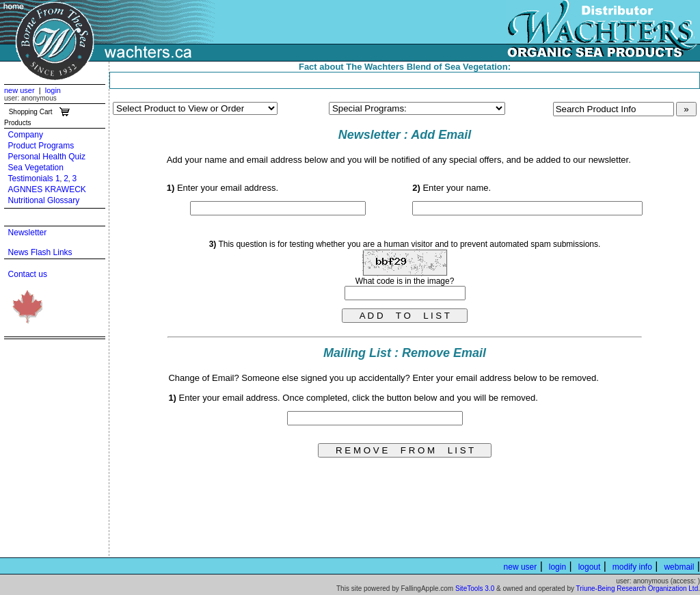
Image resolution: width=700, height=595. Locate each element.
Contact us (28, 274)
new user (19, 90)
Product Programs (41, 146)
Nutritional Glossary (44, 200)
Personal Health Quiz (47, 157)
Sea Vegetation (36, 168)
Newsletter (28, 233)
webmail (679, 567)
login (53, 90)
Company (26, 135)
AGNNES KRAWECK (47, 189)
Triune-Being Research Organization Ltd (637, 589)
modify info (632, 567)
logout (590, 567)
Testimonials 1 (34, 178)
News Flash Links (40, 252)
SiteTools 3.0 (475, 589)
